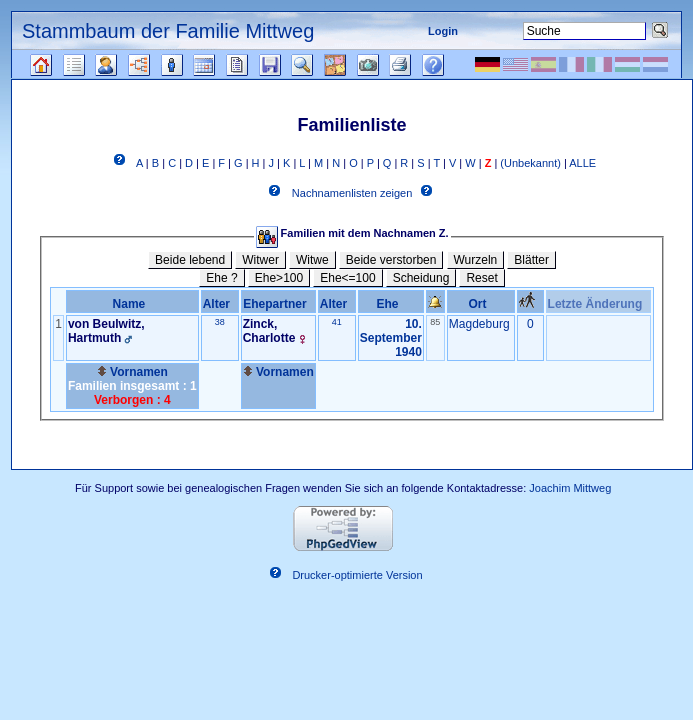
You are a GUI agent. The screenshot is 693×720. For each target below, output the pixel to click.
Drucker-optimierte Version (357, 576)
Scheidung (421, 278)
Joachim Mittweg (570, 488)
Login (443, 31)
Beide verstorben (391, 260)
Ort (481, 304)
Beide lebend (190, 260)
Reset (481, 278)
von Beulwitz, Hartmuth (106, 331)
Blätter (531, 260)
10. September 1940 (391, 338)
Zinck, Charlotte (269, 331)
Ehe (390, 304)
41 (337, 322)
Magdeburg (479, 324)
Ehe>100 (279, 278)
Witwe (312, 260)
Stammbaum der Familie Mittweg (168, 31)
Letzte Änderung (598, 304)
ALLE (582, 163)
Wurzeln (476, 260)
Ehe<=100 (347, 278)
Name (132, 304)
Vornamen (132, 372)
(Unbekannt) (530, 163)
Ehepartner (278, 304)
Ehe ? (221, 278)
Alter (220, 304)
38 (220, 322)
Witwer (260, 260)
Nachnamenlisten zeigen (352, 194)
